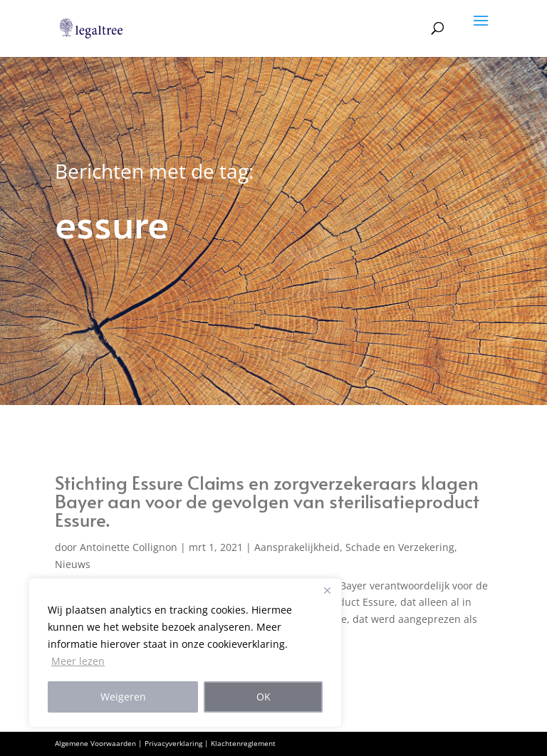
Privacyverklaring (173, 743)
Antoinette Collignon (129, 547)
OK (264, 697)
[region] (185, 653)
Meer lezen (78, 661)
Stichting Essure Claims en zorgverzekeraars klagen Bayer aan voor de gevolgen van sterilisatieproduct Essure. (267, 500)
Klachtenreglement (243, 743)
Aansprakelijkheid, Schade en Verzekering (354, 547)
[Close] (327, 590)
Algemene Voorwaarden (95, 743)
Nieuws (73, 564)
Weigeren (123, 697)
